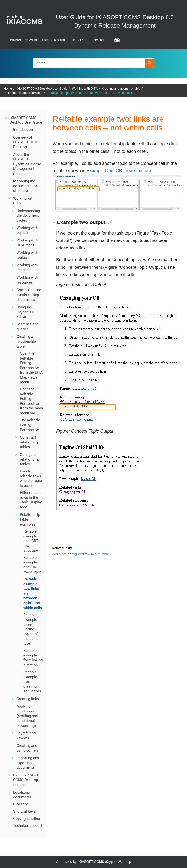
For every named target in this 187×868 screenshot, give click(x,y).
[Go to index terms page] (115, 42)
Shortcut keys (24, 811)
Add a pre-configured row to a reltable (80, 554)
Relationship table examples (23, 93)
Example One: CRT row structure (119, 171)
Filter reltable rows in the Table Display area (31, 500)
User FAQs (80, 40)
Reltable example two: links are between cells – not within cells (90, 93)
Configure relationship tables (30, 459)
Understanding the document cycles (28, 216)
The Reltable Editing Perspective (30, 425)
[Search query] (93, 63)
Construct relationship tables (30, 442)
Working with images (27, 268)
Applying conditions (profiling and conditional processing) (27, 716)
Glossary (20, 804)
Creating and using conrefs (28, 748)
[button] (6, 118)
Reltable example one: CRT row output (32, 565)
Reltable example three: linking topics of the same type (31, 629)
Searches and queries (28, 327)
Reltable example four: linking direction (33, 658)
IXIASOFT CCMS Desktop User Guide (38, 40)
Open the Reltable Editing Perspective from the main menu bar (31, 401)
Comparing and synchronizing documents (29, 295)
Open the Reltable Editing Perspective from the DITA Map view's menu (31, 368)
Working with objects (27, 230)
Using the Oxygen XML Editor (27, 312)
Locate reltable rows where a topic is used (31, 478)
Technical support (28, 826)
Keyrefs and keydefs (26, 736)
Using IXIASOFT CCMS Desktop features (26, 780)
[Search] (149, 63)
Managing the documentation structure (25, 186)
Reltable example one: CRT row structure (31, 541)
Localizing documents (22, 795)
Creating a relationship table (121, 88)
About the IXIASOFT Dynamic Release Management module (27, 164)
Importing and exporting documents (28, 763)
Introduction (23, 130)
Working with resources (27, 280)
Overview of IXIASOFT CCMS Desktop (26, 142)
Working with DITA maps (27, 243)
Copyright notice (27, 819)
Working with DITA (85, 88)
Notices (100, 40)
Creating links (28, 699)
